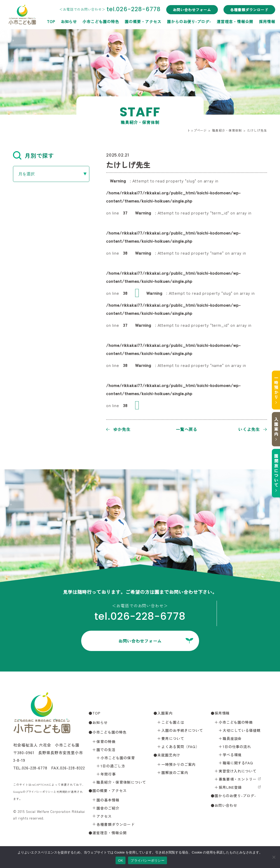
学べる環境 (232, 755)
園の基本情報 (108, 800)
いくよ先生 (249, 429)
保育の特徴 (106, 741)
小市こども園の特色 (54, 56)
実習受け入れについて (238, 771)
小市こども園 (28, 17)
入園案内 (274, 427)
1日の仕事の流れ (237, 747)
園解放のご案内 (175, 772)
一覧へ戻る (187, 429)
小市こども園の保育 (118, 757)
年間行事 (108, 774)
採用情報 (220, 56)
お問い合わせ (226, 805)
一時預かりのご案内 (179, 764)
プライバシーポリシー (41, 791)
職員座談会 (232, 738)
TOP (4, 56)
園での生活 (106, 749)
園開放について (274, 471)
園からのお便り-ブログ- (142, 56)
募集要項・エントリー (238, 779)
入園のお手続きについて (182, 730)
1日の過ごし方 (113, 766)
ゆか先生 (122, 429)
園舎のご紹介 (108, 808)
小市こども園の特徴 (236, 722)
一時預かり (274, 387)
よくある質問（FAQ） (180, 747)
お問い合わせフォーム (145, 44)
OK (121, 861)
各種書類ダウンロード (203, 44)
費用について (173, 738)
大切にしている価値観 (242, 730)
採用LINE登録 (230, 787)
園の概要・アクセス (96, 56)
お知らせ (22, 56)
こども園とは (173, 722)
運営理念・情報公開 (188, 56)
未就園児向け (169, 755)
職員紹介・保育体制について (121, 782)
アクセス (104, 816)
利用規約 (65, 791)
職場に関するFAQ (238, 763)
